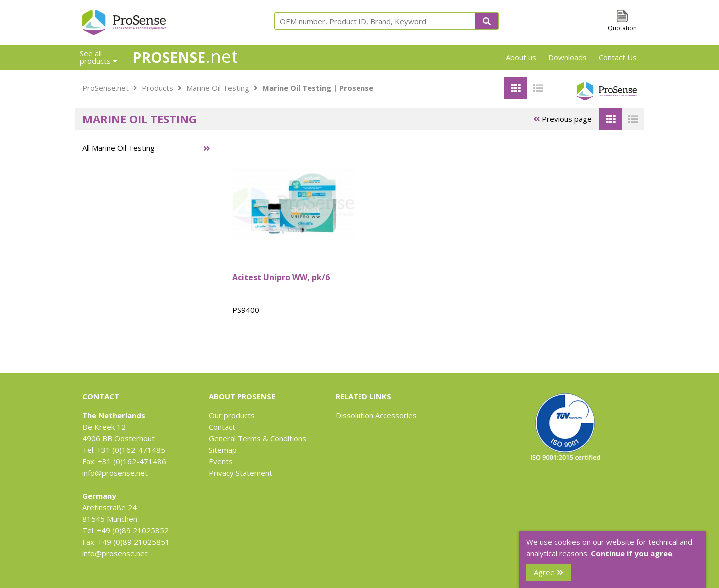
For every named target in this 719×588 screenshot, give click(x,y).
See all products (99, 57)
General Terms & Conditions (257, 438)
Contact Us (618, 57)
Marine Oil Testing (218, 88)
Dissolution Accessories (376, 415)
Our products (232, 415)
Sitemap (223, 450)
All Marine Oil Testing (119, 148)
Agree (548, 572)
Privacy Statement (240, 473)
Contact (222, 427)
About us (521, 57)
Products (158, 88)
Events (221, 461)
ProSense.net (106, 88)
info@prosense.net (115, 473)
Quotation (622, 28)
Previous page (562, 119)
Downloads (567, 57)
